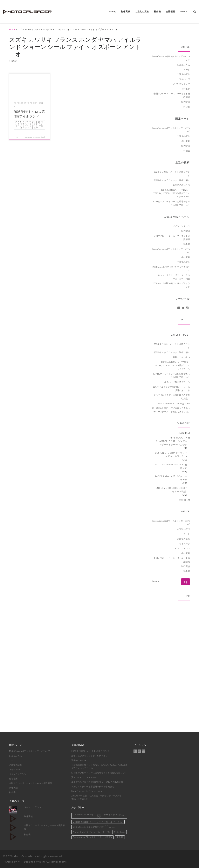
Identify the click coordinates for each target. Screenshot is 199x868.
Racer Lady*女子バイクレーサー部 (171, 478)
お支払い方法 (183, 65)
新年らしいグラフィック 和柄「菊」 (172, 180)
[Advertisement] (171, 662)
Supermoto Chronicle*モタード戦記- (172, 490)
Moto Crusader (24, 856)
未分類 (182, 500)
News (181, 433)
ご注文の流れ (183, 74)
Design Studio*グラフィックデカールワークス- (171, 455)
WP (19, 862)
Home (12, 29)
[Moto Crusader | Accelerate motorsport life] (27, 11)
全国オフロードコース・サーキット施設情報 (172, 95)
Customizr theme (57, 862)
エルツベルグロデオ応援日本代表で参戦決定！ (172, 397)
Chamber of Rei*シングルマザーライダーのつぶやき (172, 443)
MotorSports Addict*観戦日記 (171, 466)
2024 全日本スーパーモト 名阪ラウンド (172, 174)
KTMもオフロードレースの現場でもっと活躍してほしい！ (172, 203)
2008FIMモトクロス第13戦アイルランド (29, 114)
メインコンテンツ (181, 84)
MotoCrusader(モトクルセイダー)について (171, 58)
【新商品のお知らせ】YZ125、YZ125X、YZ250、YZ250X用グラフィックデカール (172, 193)
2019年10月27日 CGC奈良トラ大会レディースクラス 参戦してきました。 (171, 410)
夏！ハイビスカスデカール (177, 382)
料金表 (187, 107)
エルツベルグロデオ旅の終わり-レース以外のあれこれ (171, 388)
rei (17, 137)
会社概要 (186, 89)
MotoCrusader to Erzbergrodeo (174, 403)
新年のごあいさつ (181, 185)
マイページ (185, 79)
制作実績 (186, 102)
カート (187, 69)
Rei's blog (176, 438)
